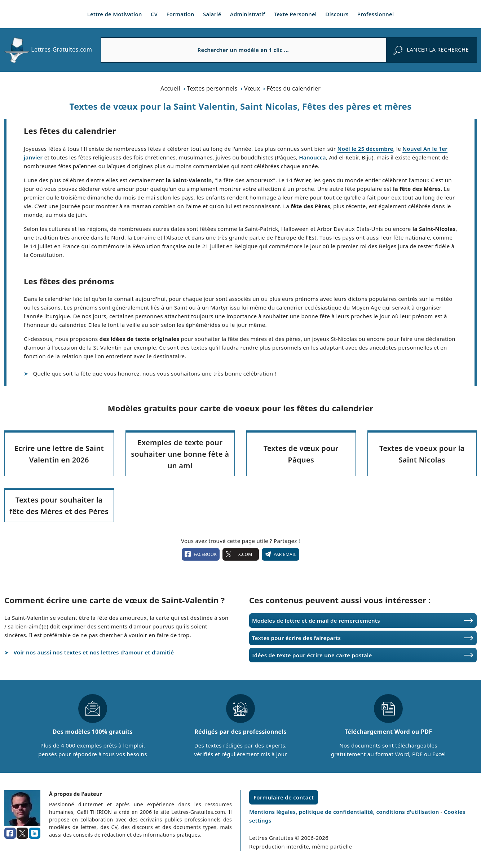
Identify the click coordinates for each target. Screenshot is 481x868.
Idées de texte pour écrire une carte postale (312, 655)
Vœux (252, 88)
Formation (180, 14)
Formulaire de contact (284, 797)
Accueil (170, 88)
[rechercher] (431, 50)
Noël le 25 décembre (365, 149)
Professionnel (376, 14)
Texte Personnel (295, 14)
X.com (240, 554)
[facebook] (10, 833)
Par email (281, 554)
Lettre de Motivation (115, 14)
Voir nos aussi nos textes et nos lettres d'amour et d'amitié (94, 652)
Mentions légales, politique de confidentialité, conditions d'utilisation (345, 812)
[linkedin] (35, 833)
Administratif (248, 14)
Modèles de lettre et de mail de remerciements (316, 621)
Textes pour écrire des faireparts (296, 638)
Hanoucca (312, 157)
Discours (337, 14)
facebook (201, 554)
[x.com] (22, 833)
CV (154, 14)
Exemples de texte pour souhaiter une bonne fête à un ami (180, 454)
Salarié (212, 14)
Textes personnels (212, 88)
